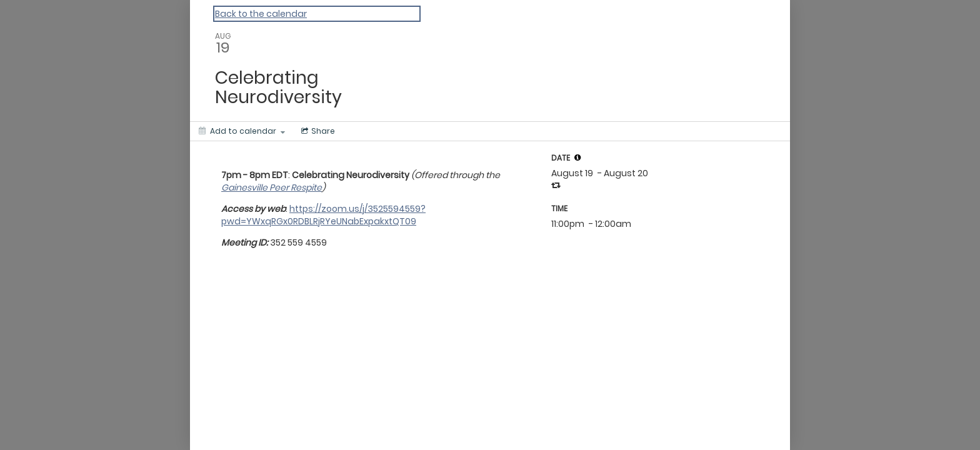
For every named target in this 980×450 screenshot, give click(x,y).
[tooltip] (577, 157)
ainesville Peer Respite (275, 187)
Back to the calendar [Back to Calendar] (261, 14)
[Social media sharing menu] (317, 131)
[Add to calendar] (242, 131)
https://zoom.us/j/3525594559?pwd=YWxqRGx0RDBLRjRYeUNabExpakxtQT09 (323, 215)
